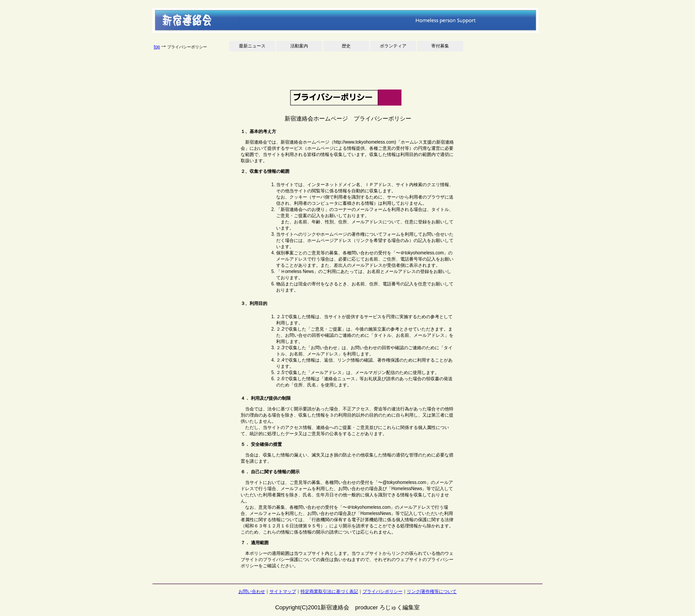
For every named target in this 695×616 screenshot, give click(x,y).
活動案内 (299, 46)
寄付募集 (440, 46)
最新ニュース (252, 46)
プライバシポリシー (383, 591)
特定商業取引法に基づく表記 (329, 591)
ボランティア (393, 46)
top (157, 47)
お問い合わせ (252, 591)
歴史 (346, 46)
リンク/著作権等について (432, 591)
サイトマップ (283, 591)
